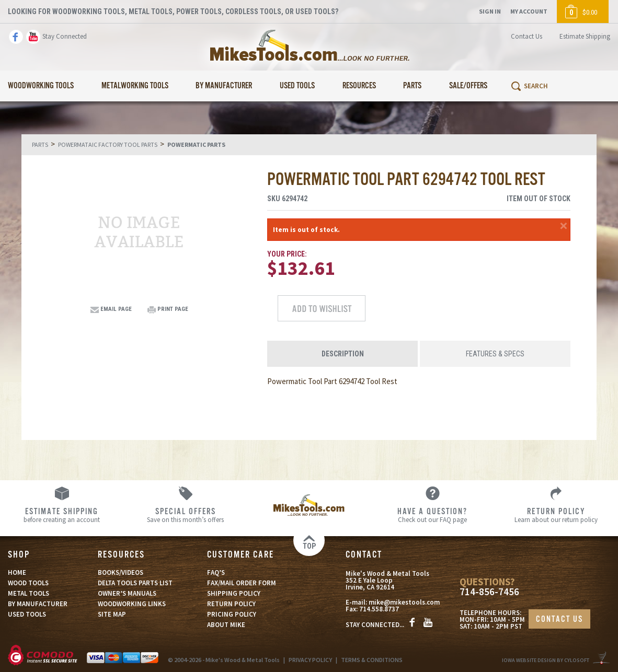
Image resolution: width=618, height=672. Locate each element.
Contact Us (527, 36)
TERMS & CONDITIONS (372, 660)
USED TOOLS (27, 614)
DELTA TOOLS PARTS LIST (135, 583)
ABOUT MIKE (226, 625)
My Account (529, 11)
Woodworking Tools (41, 86)
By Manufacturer (224, 86)
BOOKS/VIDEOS (121, 572)
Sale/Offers (468, 86)
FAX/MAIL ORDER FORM (242, 583)
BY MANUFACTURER (38, 604)
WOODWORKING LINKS (132, 604)
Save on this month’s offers (185, 515)
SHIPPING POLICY (234, 593)
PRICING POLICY (232, 614)
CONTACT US (559, 619)
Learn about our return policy (556, 515)
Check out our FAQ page (432, 515)
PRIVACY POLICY (310, 660)
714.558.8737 (379, 609)
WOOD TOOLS (28, 583)
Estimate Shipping (585, 36)
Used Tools (297, 86)
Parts (412, 86)
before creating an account (62, 515)
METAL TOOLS (28, 593)
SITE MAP (112, 614)
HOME (17, 572)
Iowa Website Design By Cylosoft (546, 660)
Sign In (490, 11)
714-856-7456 (489, 592)
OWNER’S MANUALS (127, 593)
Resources (359, 86)
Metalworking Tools (135, 86)
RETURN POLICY (231, 604)
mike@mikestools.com (404, 602)
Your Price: (287, 254)
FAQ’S (216, 572)
